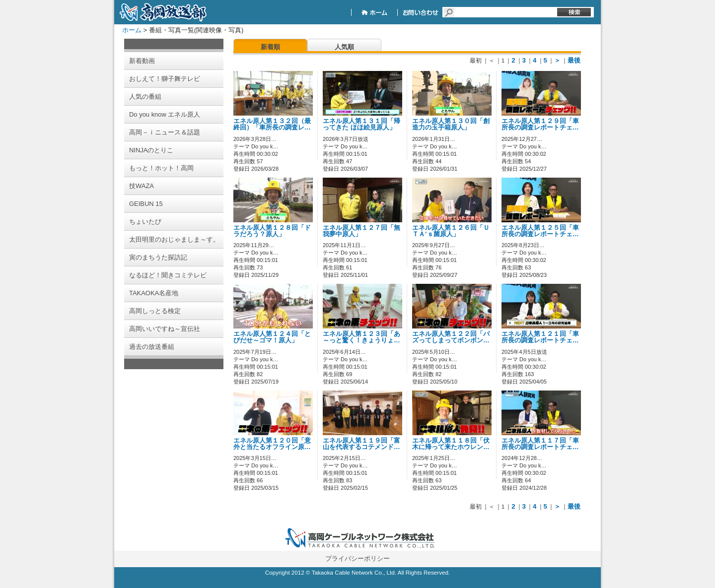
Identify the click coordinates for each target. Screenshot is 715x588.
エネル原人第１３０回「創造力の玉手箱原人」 (451, 124)
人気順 (344, 47)
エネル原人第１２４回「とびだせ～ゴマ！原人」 (272, 337)
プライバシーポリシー (357, 558)
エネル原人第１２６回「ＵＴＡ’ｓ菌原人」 (451, 231)
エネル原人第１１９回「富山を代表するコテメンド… (361, 444)
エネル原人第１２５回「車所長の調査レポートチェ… (540, 231)
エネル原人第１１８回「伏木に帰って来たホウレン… (451, 444)
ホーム (132, 30)
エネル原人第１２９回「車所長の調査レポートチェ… (540, 124)
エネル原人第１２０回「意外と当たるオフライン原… (272, 444)
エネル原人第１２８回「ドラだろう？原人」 (272, 231)
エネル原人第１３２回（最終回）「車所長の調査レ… (272, 124)
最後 (574, 60)
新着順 (270, 47)
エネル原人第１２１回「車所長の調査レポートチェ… (540, 337)
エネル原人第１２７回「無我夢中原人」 (361, 231)
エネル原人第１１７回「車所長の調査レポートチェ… (540, 444)
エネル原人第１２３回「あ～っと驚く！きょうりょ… (361, 337)
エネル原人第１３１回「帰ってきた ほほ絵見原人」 (361, 124)
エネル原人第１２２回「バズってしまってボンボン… (451, 337)
